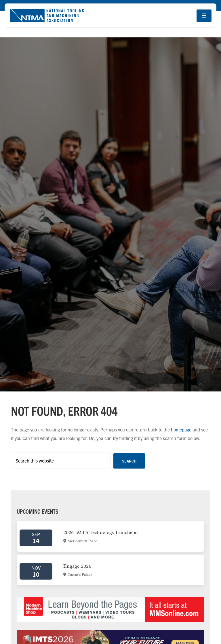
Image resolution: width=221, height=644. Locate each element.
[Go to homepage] (47, 16)
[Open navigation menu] (204, 16)
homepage (181, 429)
